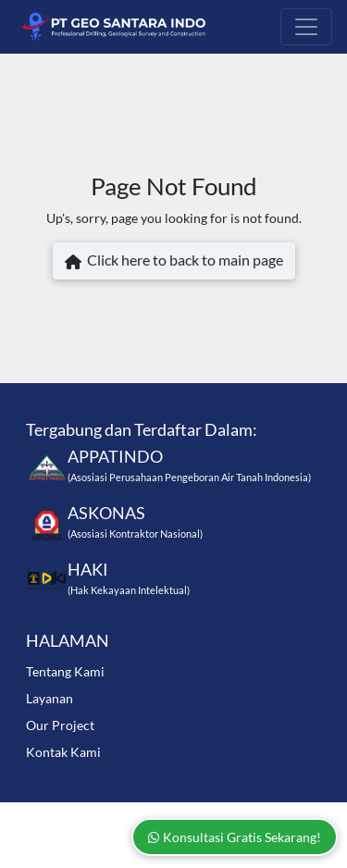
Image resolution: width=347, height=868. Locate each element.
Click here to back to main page (174, 262)
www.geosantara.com (173, 817)
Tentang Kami (65, 671)
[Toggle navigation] (306, 27)
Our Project (60, 725)
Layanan (50, 698)
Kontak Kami (63, 752)
